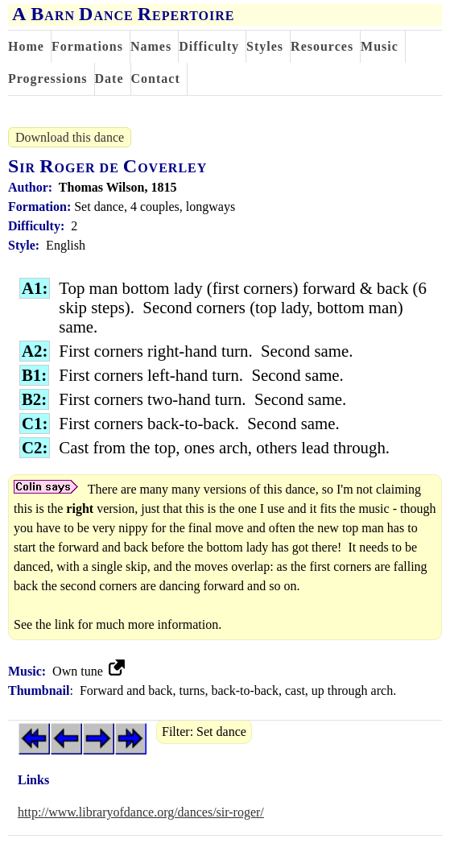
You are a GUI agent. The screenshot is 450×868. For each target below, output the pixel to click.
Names (151, 46)
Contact (156, 79)
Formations (87, 46)
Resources (322, 46)
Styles (265, 46)
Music (380, 46)
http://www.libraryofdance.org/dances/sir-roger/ (141, 812)
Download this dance (70, 137)
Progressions (48, 79)
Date (109, 79)
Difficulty (209, 46)
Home (26, 46)
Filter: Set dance (204, 732)
